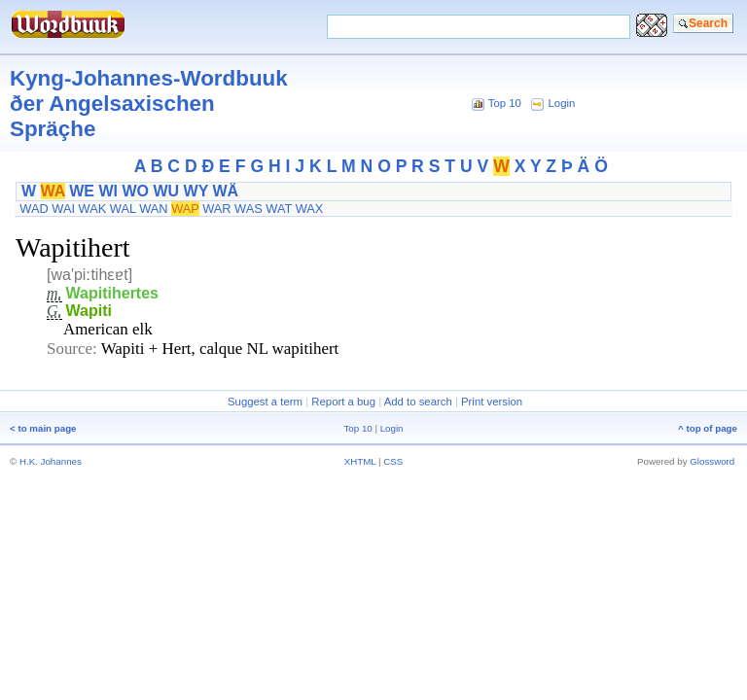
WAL (123, 209)
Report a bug (343, 402)
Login (562, 103)
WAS (249, 209)
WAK (93, 209)
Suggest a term (265, 402)
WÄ (225, 191)
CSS (393, 461)
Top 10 (505, 103)
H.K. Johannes (51, 461)
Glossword (712, 461)
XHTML (360, 461)
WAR (216, 209)
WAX (310, 209)
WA (53, 191)
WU (166, 191)
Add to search (418, 402)
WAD (34, 209)
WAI (63, 209)
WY (196, 191)
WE (82, 191)
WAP (185, 209)
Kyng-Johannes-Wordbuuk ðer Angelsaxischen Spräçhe (149, 104)
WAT (279, 209)
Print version (492, 402)
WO (135, 191)
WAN (153, 209)
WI (108, 191)
